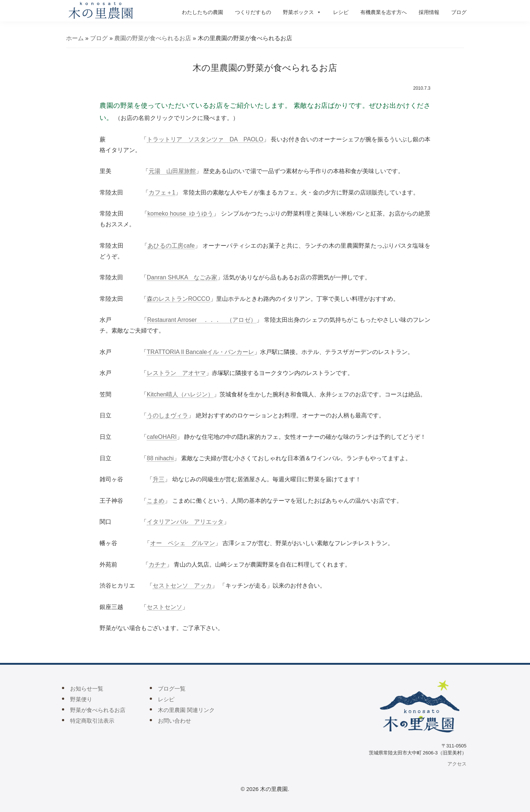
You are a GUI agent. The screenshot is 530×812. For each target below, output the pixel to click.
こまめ (156, 501)
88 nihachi (160, 458)
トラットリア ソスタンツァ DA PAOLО (205, 139)
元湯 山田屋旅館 (172, 171)
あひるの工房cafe (171, 246)
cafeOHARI (162, 437)
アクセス (457, 764)
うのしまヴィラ (167, 415)
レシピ (341, 12)
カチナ (157, 565)
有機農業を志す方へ (384, 12)
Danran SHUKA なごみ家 (182, 277)
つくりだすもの (253, 12)
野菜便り (81, 699)
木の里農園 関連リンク (186, 710)
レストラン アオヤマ (176, 373)
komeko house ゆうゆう (181, 214)
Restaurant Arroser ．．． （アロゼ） (202, 320)
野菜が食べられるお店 (98, 710)
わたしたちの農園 (202, 12)
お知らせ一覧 (87, 689)
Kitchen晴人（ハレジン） (180, 394)
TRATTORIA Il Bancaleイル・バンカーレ (200, 352)
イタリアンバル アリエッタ (185, 522)
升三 (159, 479)
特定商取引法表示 (92, 721)
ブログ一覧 (172, 689)
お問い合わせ (174, 721)
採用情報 (429, 12)
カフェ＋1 (162, 192)
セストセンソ (164, 607)
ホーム (75, 38)
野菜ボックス (302, 12)
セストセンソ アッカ (182, 586)
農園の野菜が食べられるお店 (153, 38)
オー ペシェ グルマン (183, 543)
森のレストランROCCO (179, 299)
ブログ (459, 12)
